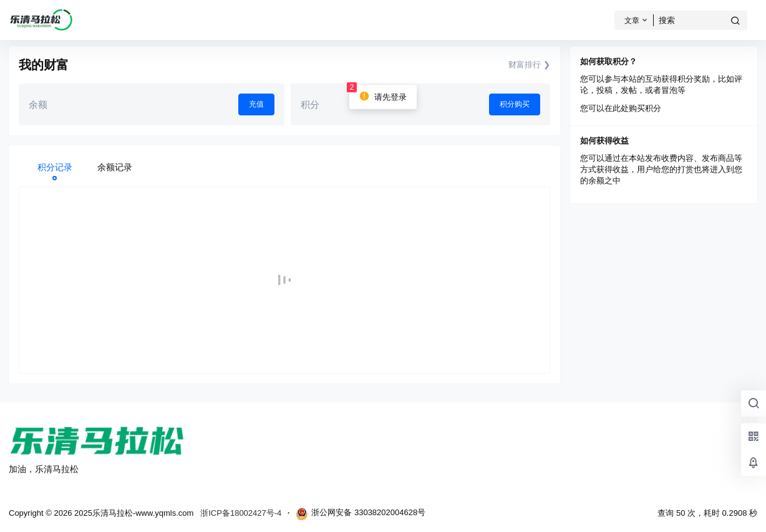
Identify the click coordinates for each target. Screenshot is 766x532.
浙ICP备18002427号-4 (241, 513)
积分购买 (515, 104)
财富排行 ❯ (529, 65)
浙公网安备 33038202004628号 (361, 514)
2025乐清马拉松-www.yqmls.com (133, 513)
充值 (256, 104)
